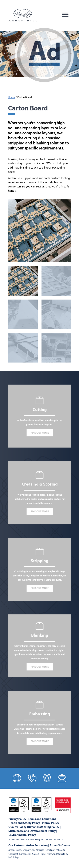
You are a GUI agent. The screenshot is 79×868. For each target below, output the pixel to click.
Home (11, 98)
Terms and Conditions (42, 819)
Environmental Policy (22, 835)
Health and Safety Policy (24, 823)
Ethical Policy (50, 823)
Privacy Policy (17, 819)
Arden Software (60, 846)
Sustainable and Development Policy (32, 831)
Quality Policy (17, 827)
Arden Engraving (37, 846)
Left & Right (14, 858)
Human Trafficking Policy (43, 827)
